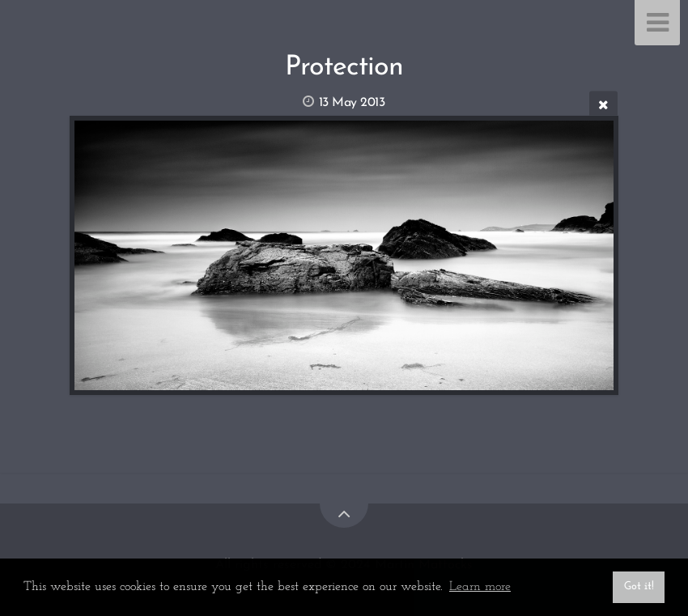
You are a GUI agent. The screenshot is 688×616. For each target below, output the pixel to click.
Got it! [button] (639, 586)
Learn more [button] (480, 587)
